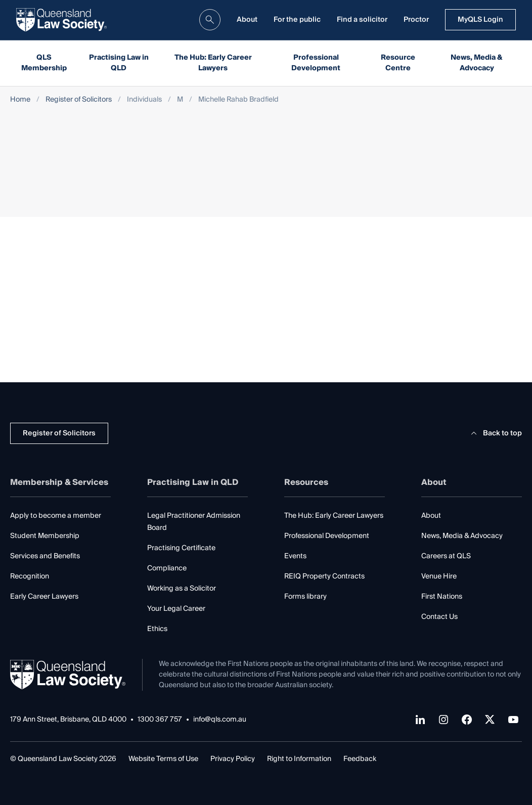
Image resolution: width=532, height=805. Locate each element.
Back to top (495, 433)
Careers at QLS (446, 556)
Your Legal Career (176, 609)
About (247, 20)
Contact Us (439, 617)
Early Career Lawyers (44, 597)
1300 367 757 (160, 720)
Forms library (305, 597)
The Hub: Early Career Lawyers (213, 63)
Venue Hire (439, 576)
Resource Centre (398, 63)
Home (20, 100)
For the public (297, 20)
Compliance (167, 568)
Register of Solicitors (79, 100)
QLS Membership (44, 63)
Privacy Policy (233, 759)
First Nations (442, 597)
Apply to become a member (56, 516)
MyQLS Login (480, 20)
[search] (210, 20)
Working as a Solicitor (182, 589)
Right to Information (299, 759)
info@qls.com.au (220, 720)
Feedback (360, 759)
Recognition (30, 576)
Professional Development (316, 63)
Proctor (416, 20)
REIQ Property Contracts (324, 576)
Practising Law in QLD (119, 63)
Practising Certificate (181, 548)
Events (295, 556)
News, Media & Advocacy (477, 63)
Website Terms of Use (163, 759)
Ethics (157, 629)
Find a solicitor (362, 20)
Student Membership (45, 536)
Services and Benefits (45, 556)
